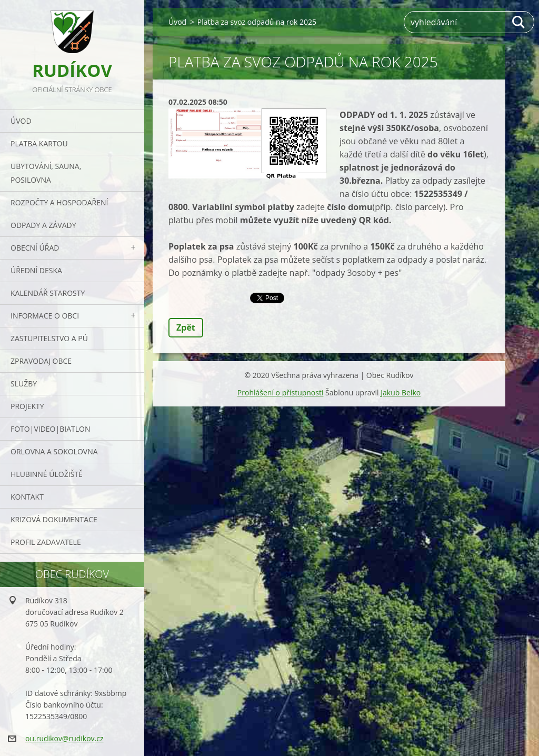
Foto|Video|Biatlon (50, 429)
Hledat (519, 22)
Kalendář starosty (48, 293)
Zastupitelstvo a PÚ (49, 338)
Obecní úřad (35, 248)
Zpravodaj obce (41, 361)
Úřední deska (36, 270)
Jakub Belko (401, 392)
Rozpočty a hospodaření (59, 202)
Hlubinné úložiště (47, 474)
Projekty (27, 406)
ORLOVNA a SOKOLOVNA (54, 451)
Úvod (21, 121)
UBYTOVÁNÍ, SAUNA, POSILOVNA (46, 173)
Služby (24, 384)
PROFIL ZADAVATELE (46, 542)
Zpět (186, 327)
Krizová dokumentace (54, 519)
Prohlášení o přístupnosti (281, 392)
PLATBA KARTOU (39, 143)
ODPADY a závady (43, 225)
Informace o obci (45, 316)
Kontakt (27, 497)
